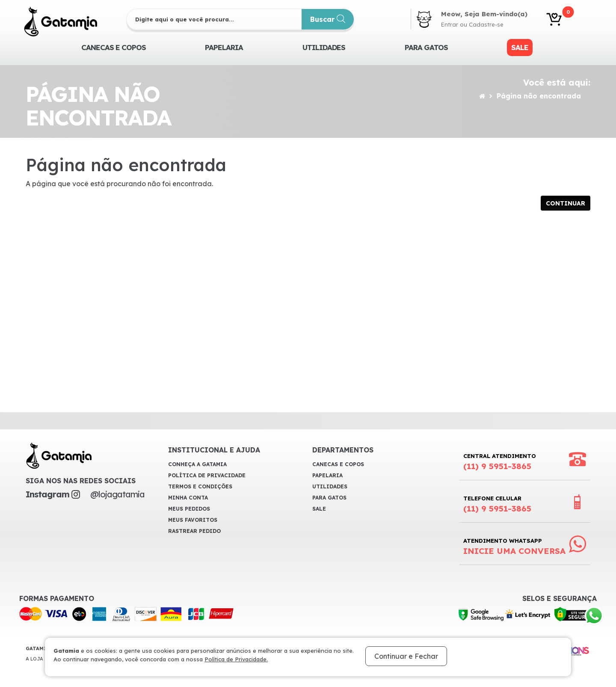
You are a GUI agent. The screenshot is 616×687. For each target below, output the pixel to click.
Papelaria (224, 47)
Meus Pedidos (189, 509)
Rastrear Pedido (194, 531)
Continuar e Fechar (406, 656)
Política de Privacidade (207, 475)
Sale (520, 47)
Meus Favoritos (193, 520)
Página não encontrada (539, 96)
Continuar (566, 203)
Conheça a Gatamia (197, 464)
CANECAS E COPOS (114, 47)
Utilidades (324, 47)
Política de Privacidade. (236, 659)
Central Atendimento (500, 462)
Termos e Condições (200, 486)
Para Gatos (426, 47)
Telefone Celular (497, 504)
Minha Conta (188, 498)
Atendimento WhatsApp (514, 547)
